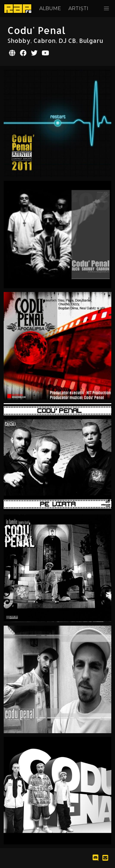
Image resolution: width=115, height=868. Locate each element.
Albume (50, 8)
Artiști (78, 8)
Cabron (44, 40)
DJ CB (67, 40)
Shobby (19, 40)
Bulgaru (91, 40)
